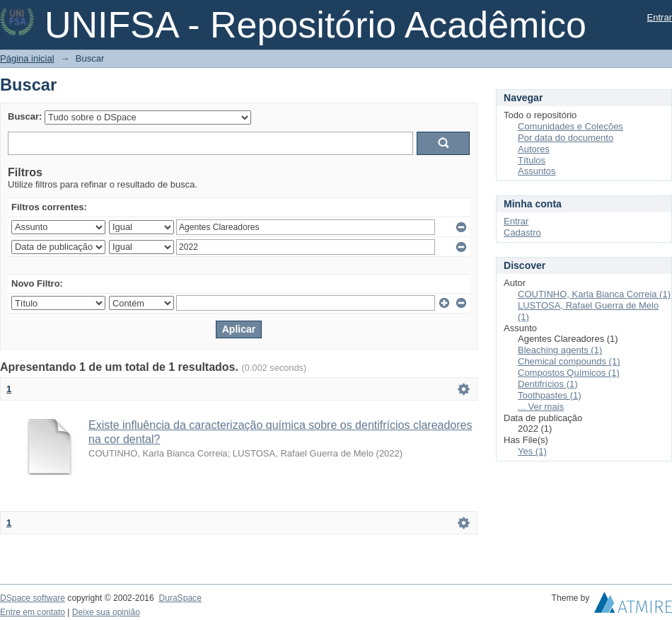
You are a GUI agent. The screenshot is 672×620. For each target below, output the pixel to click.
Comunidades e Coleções (570, 126)
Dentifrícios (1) (548, 384)
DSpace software (33, 598)
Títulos (532, 160)
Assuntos (537, 171)
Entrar (660, 17)
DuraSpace (180, 598)
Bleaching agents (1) (560, 350)
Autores (534, 149)
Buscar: (25, 116)
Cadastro (522, 232)
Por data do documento (566, 138)
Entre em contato (33, 612)
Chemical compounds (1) (569, 361)
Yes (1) (532, 451)
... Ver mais (541, 407)
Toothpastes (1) (550, 395)
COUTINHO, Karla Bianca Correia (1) (594, 294)
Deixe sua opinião (106, 612)
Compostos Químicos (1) (569, 373)
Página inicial (27, 58)
